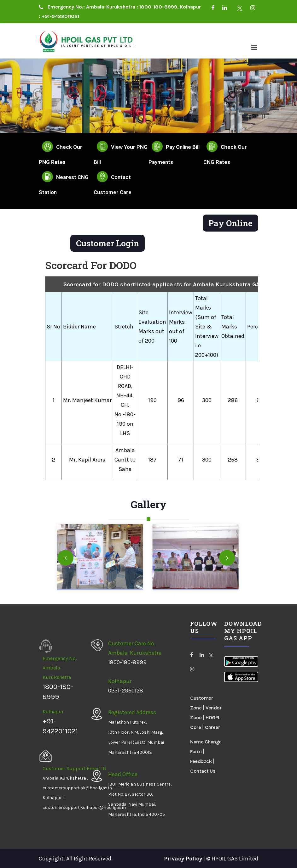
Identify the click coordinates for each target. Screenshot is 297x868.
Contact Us (203, 771)
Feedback (201, 761)
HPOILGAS (51, 619)
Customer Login (108, 243)
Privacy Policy (183, 859)
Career (212, 727)
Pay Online (230, 223)
